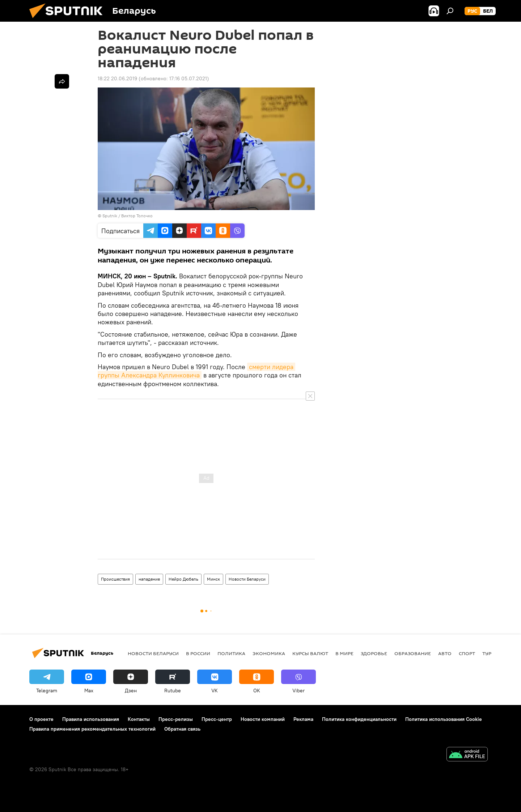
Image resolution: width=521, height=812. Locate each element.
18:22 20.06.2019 (117, 78)
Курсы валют (310, 653)
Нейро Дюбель (183, 579)
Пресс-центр (217, 719)
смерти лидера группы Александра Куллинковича (196, 371)
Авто (445, 653)
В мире (344, 653)
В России (198, 653)
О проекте (41, 719)
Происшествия (115, 579)
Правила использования (91, 719)
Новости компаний (263, 719)
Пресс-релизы (176, 719)
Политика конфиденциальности (359, 719)
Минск (213, 579)
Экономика (269, 653)
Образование (413, 653)
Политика (231, 653)
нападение (149, 579)
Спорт (467, 653)
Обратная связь (182, 729)
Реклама (303, 719)
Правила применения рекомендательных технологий (92, 729)
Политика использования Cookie (444, 719)
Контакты (139, 719)
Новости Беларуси (247, 579)
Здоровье (374, 653)
